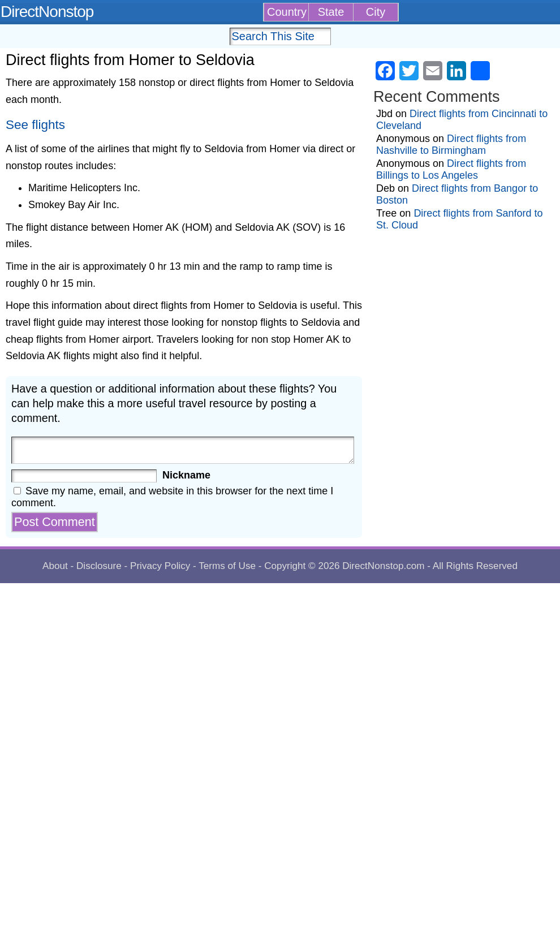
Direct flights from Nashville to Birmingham (451, 145)
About (55, 566)
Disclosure (99, 566)
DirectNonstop (47, 12)
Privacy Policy (160, 566)
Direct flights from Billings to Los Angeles (451, 169)
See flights (35, 125)
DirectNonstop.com (383, 566)
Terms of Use (227, 566)
